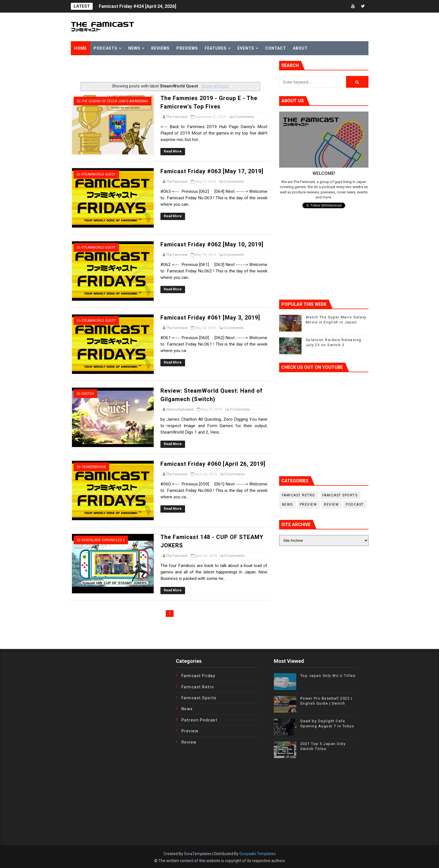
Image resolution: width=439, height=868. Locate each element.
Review (331, 504)
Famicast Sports (340, 495)
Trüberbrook (94, 467)
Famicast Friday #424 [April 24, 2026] (137, 6)
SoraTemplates (198, 854)
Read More (173, 151)
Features (216, 48)
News (134, 48)
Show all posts (215, 86)
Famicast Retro (299, 495)
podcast (355, 504)
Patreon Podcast (199, 720)
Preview (309, 504)
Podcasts (105, 48)
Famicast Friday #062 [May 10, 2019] (212, 244)
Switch (88, 394)
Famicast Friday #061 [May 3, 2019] (210, 318)
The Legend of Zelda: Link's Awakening (115, 101)
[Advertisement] (136, 69)
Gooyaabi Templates (258, 854)
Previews (187, 48)
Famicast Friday (199, 676)
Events (246, 48)
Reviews (160, 48)
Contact (276, 48)
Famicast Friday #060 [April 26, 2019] (213, 464)
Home (80, 48)
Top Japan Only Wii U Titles (328, 676)
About (300, 48)
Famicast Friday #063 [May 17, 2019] (212, 171)
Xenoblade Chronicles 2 (103, 540)
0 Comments (244, 117)
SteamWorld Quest (99, 174)
